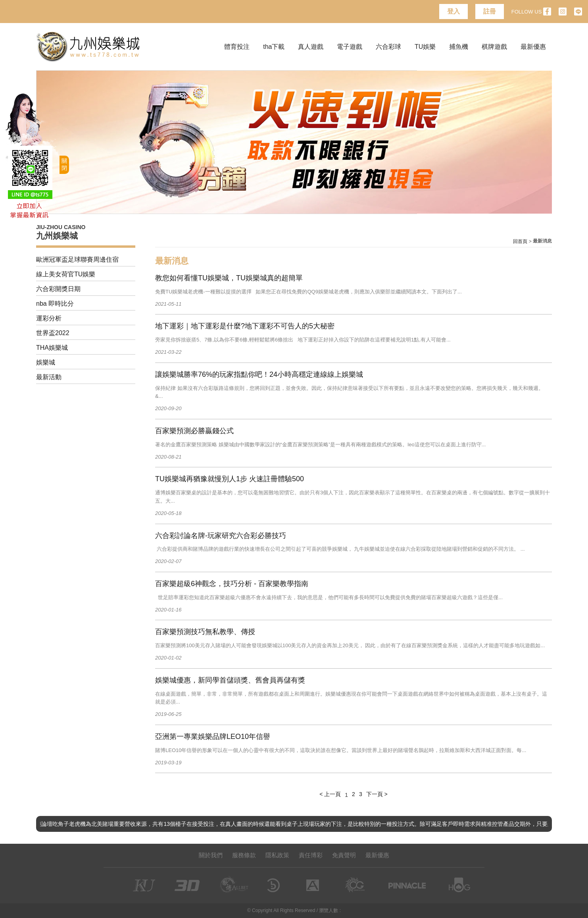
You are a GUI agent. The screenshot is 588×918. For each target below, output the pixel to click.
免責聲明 (344, 855)
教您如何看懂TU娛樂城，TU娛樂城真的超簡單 (229, 278)
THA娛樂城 (52, 348)
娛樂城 (46, 362)
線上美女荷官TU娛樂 (66, 274)
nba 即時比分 (55, 304)
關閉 (64, 164)
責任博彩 (311, 855)
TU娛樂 (425, 47)
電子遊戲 (350, 47)
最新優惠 (533, 47)
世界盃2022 (53, 333)
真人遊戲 (311, 47)
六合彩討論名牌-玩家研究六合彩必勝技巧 (221, 536)
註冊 (490, 11)
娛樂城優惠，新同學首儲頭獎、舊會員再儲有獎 (230, 680)
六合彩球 (388, 47)
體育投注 (237, 47)
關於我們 (211, 855)
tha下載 (274, 47)
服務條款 (244, 855)
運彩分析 (49, 318)
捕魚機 (459, 47)
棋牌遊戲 (494, 47)
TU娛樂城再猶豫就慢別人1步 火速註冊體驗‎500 (230, 479)
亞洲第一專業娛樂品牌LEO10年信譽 (213, 737)
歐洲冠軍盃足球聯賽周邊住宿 (77, 259)
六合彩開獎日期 (58, 289)
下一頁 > (377, 794)
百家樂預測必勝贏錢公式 (194, 431)
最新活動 (49, 377)
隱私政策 (277, 855)
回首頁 (520, 241)
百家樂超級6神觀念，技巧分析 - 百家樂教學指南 (232, 584)
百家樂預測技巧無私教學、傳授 (205, 632)
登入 (453, 11)
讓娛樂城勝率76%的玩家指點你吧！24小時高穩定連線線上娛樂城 (259, 374)
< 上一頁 (330, 794)
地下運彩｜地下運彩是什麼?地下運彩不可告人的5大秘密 (245, 326)
